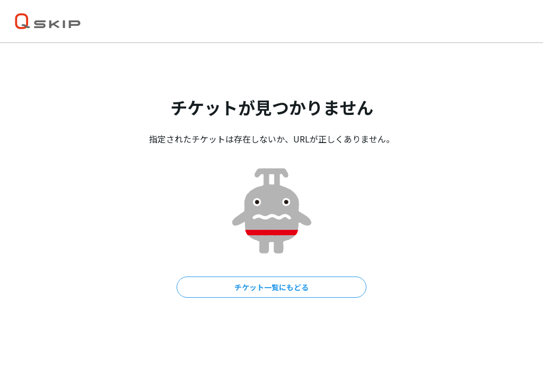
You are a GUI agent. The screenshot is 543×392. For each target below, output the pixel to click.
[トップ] (48, 21)
